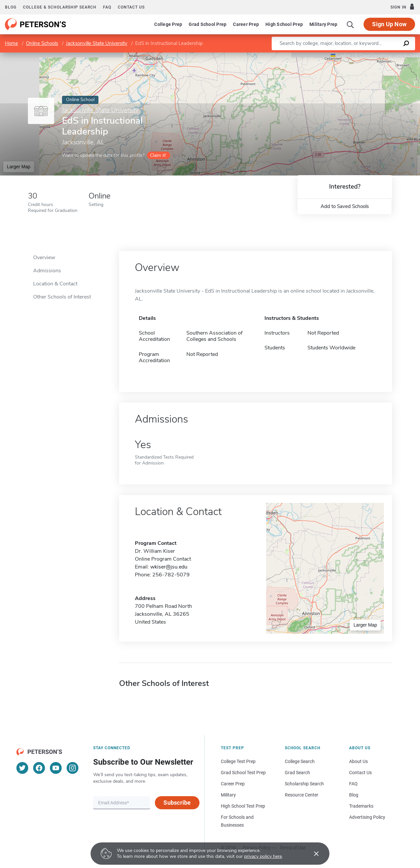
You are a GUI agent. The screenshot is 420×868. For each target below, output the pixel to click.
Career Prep (246, 24)
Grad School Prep (208, 24)
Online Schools (42, 43)
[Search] (350, 24)
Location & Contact (55, 284)
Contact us (131, 7)
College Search (300, 761)
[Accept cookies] (312, 854)
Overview (44, 258)
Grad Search (297, 773)
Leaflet (341, 56)
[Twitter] (22, 768)
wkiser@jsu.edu (169, 567)
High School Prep (284, 24)
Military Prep (323, 24)
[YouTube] (56, 768)
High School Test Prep (243, 806)
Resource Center (302, 795)
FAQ (107, 7)
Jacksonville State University (97, 43)
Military (228, 795)
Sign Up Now (389, 24)
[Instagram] (73, 768)
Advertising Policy (367, 817)
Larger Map (19, 167)
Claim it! (158, 155)
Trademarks (361, 806)
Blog (11, 7)
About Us (358, 761)
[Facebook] (39, 768)
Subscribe (177, 803)
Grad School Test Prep (243, 773)
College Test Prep (238, 761)
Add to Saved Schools (345, 206)
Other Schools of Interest (62, 297)
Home (11, 43)
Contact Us (360, 773)
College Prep (168, 24)
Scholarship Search (304, 784)
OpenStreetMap (376, 56)
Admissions (47, 271)
